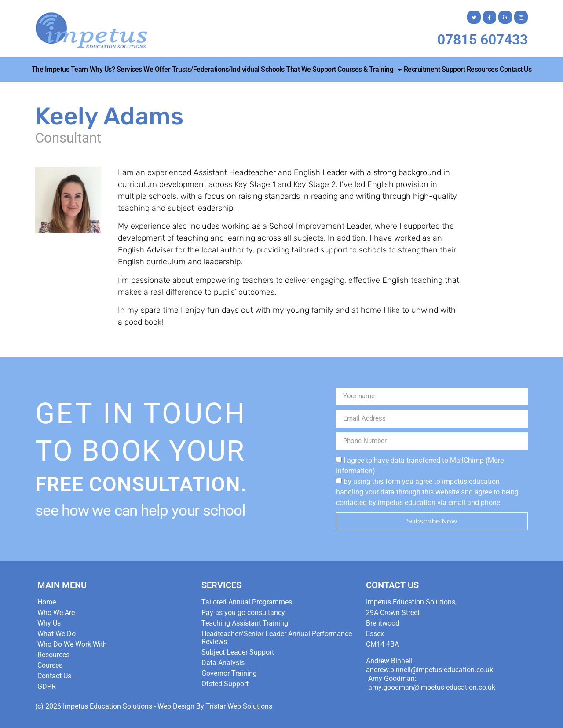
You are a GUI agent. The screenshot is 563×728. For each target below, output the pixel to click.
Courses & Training (370, 70)
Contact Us (515, 69)
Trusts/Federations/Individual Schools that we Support (254, 69)
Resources (483, 69)
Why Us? (102, 69)
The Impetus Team (60, 69)
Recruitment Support (435, 69)
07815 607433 (483, 40)
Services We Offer (144, 69)
